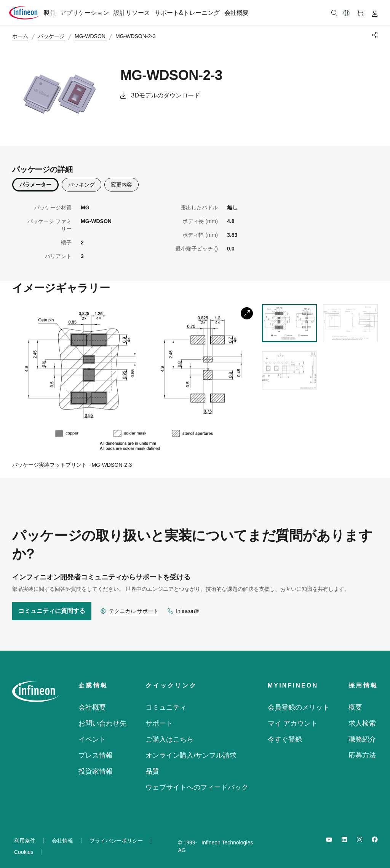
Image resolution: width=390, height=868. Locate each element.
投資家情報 (96, 766)
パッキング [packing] (82, 179)
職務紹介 (362, 734)
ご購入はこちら (169, 734)
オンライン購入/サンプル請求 (191, 750)
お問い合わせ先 (102, 718)
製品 (50, 13)
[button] (347, 13)
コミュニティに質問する (52, 606)
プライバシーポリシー (116, 836)
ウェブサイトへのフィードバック (197, 782)
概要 (355, 702)
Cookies (24, 847)
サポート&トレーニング (187, 13)
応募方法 (362, 750)
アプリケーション (85, 13)
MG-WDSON (94, 37)
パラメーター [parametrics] (35, 179)
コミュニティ (166, 702)
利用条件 (25, 836)
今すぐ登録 (285, 734)
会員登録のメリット (299, 702)
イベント (92, 734)
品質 (152, 766)
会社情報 (62, 836)
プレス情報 (96, 750)
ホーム (24, 37)
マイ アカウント (293, 718)
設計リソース (132, 13)
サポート (159, 718)
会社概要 (237, 13)
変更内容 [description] (121, 179)
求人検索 (362, 718)
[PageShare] (374, 35)
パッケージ (55, 37)
